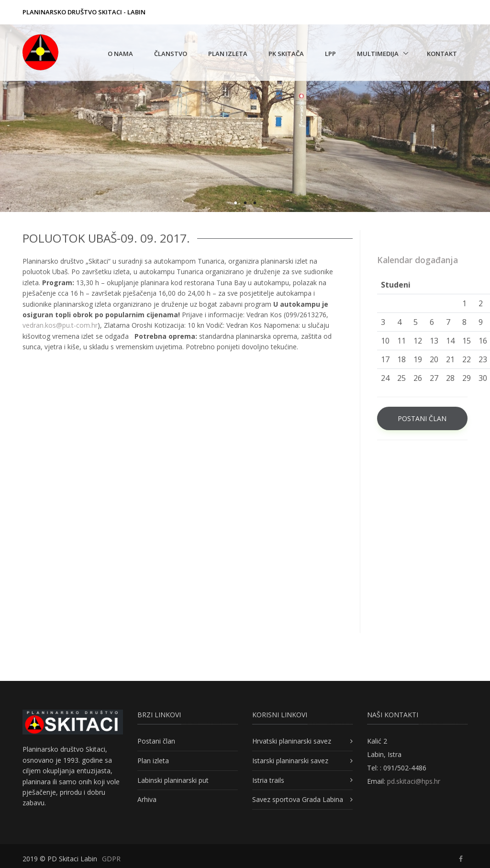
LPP (330, 54)
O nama (120, 54)
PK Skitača (286, 54)
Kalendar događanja (418, 260)
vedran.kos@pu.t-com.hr (60, 325)
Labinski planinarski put (173, 780)
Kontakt (442, 54)
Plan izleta (228, 54)
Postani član (156, 741)
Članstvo (171, 54)
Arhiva (147, 799)
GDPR (111, 859)
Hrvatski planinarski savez (292, 741)
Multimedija (378, 54)
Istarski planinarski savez (290, 761)
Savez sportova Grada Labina (298, 799)
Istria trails (268, 780)
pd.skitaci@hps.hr (414, 781)
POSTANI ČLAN (422, 418)
